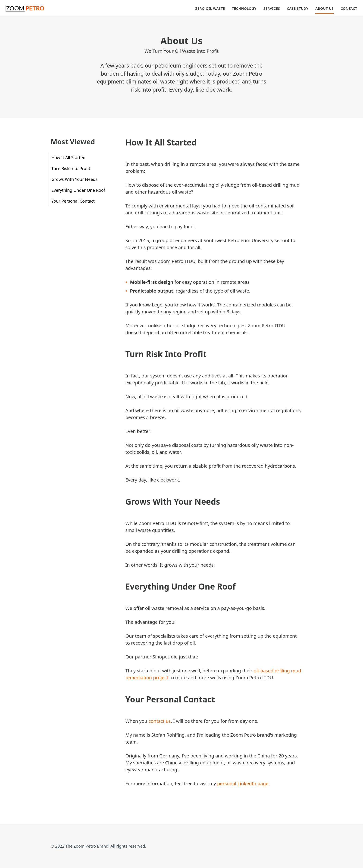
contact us (160, 721)
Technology (244, 8)
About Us (324, 8)
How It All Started (68, 158)
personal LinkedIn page (243, 783)
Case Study (298, 8)
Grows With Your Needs (74, 179)
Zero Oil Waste (210, 8)
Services (272, 8)
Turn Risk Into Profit (71, 168)
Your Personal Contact (73, 201)
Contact (349, 8)
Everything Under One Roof (78, 190)
